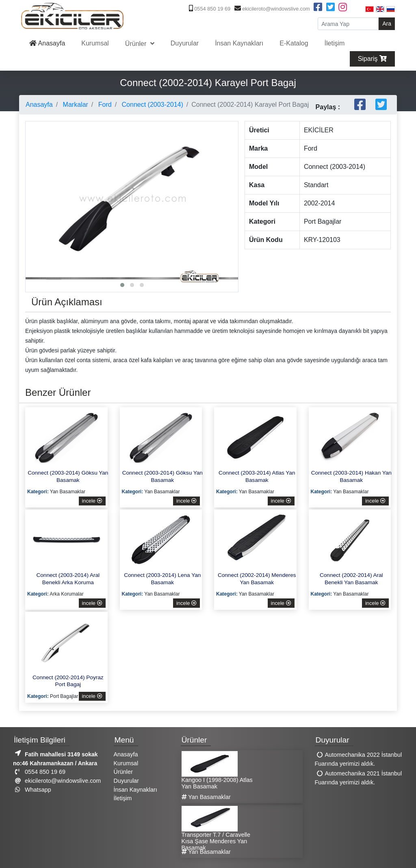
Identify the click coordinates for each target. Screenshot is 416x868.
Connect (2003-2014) (152, 105)
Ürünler (137, 44)
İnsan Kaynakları (239, 43)
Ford (104, 105)
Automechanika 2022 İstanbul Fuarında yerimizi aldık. (359, 760)
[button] (122, 285)
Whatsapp (32, 790)
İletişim (335, 43)
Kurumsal (95, 43)
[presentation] (34, 184)
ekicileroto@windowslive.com (271, 9)
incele (92, 501)
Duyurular (185, 43)
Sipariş (372, 59)
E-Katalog (294, 43)
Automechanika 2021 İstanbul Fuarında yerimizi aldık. (359, 778)
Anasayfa (47, 43)
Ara (387, 24)
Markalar (75, 105)
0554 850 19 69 (209, 9)
